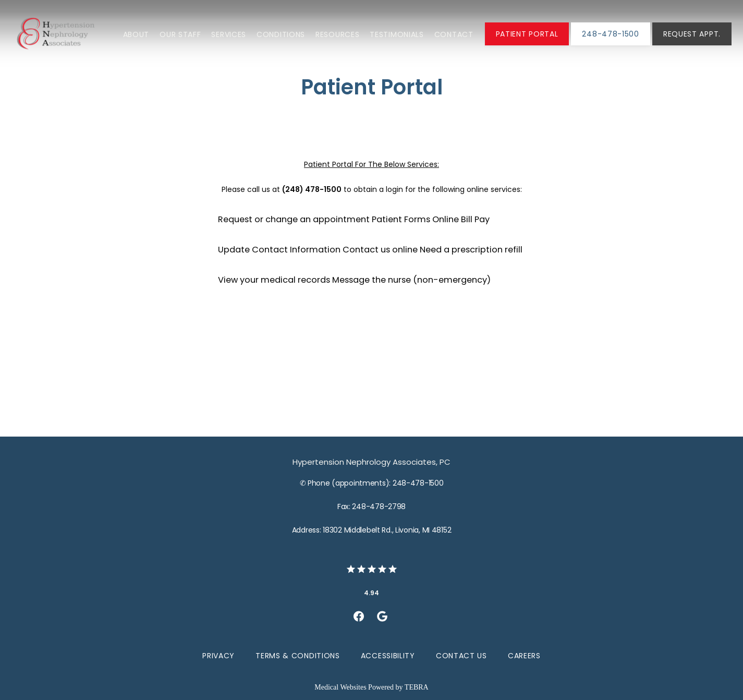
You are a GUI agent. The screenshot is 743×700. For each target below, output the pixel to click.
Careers (524, 656)
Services (229, 34)
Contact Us (461, 656)
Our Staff (180, 34)
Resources (337, 34)
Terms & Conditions (298, 656)
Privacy (218, 656)
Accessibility (388, 656)
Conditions (281, 34)
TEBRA (417, 687)
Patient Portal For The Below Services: (372, 164)
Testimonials (397, 34)
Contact (454, 34)
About (136, 34)
